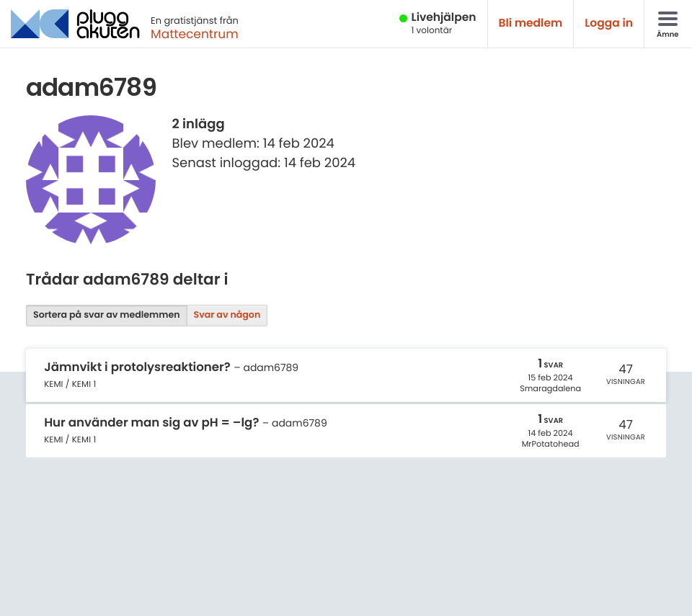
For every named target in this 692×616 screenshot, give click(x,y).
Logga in (609, 23)
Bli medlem (531, 23)
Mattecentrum (195, 34)
